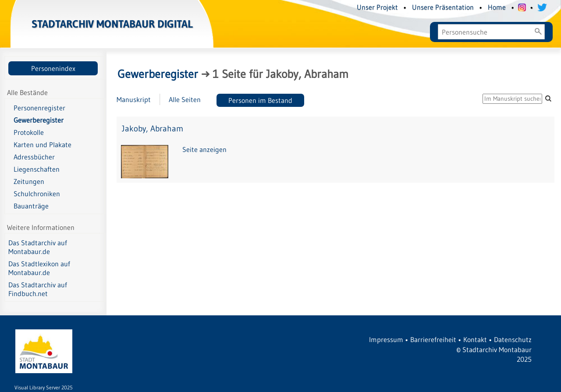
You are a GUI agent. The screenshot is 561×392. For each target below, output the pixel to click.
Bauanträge (31, 206)
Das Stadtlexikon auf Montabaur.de (39, 268)
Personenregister (39, 108)
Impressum (386, 339)
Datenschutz (513, 339)
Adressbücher (34, 157)
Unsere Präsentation (443, 7)
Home (497, 7)
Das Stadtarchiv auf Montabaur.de (38, 247)
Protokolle (29, 132)
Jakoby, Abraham (153, 129)
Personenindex (53, 68)
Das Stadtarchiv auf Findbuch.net (38, 289)
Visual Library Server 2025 (44, 387)
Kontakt (475, 339)
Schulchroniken (37, 194)
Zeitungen (29, 181)
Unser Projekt (377, 7)
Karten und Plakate (43, 145)
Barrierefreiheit (433, 339)
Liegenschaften (37, 169)
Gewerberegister (39, 120)
